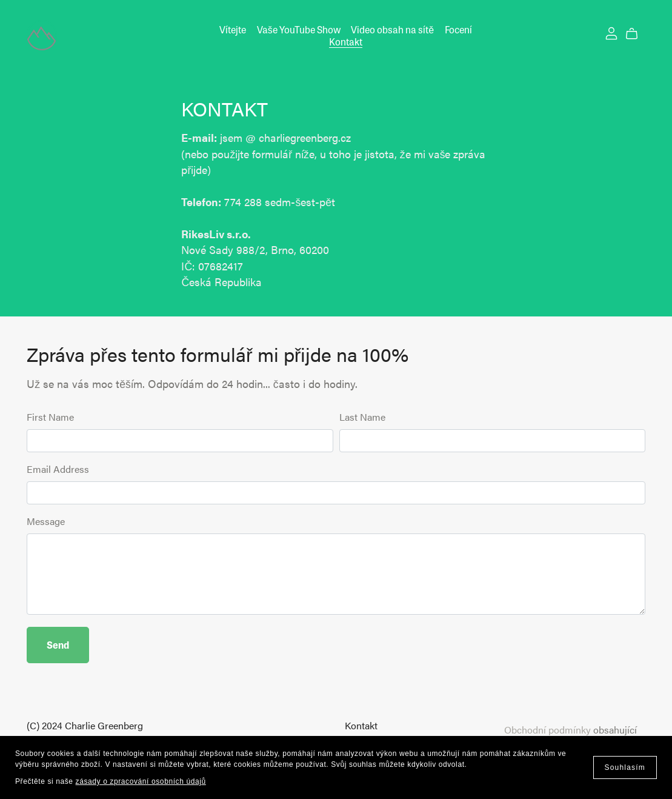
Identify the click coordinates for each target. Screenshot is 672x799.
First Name (50, 417)
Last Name (362, 417)
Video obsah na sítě (392, 29)
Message (46, 521)
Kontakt (346, 41)
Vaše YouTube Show (299, 29)
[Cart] (637, 34)
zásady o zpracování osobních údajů (141, 781)
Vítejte (233, 29)
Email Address (58, 469)
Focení (458, 29)
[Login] (611, 32)
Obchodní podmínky (547, 730)
